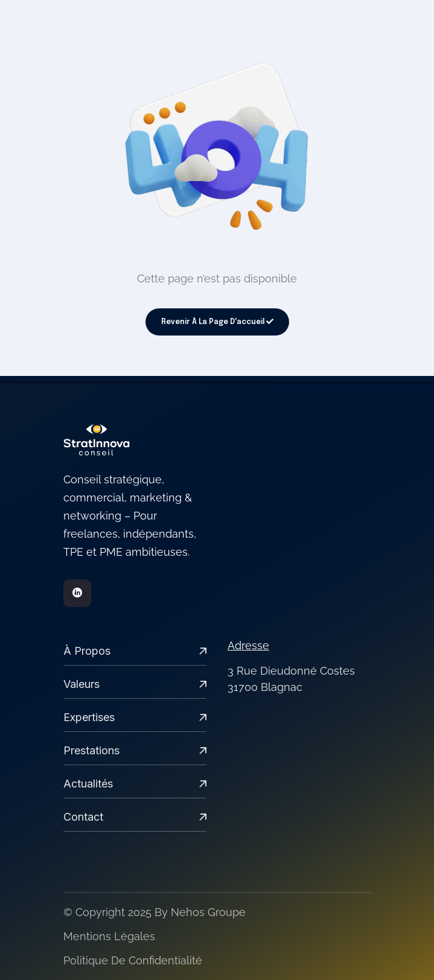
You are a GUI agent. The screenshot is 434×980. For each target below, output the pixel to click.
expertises (135, 717)
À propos (135, 651)
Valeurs (135, 684)
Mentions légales (109, 936)
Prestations (135, 750)
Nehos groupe (208, 912)
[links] (135, 440)
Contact (135, 817)
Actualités (135, 784)
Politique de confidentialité (133, 960)
